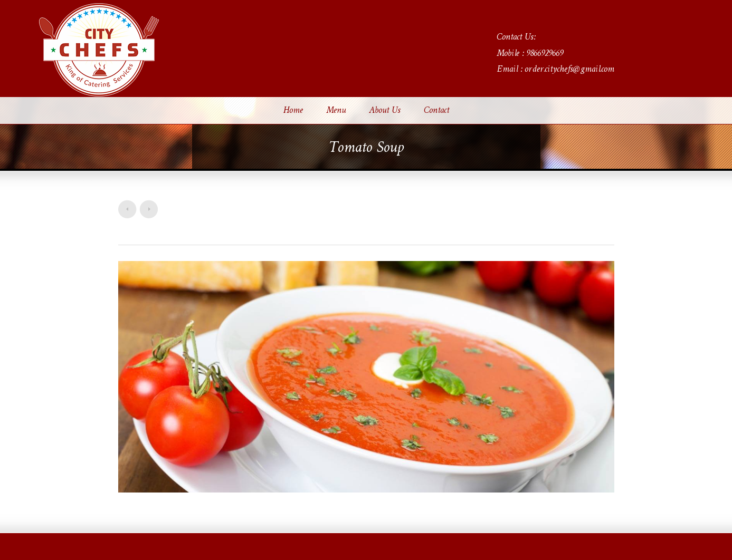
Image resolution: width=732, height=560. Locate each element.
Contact (436, 111)
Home (293, 111)
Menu (336, 111)
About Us (385, 111)
